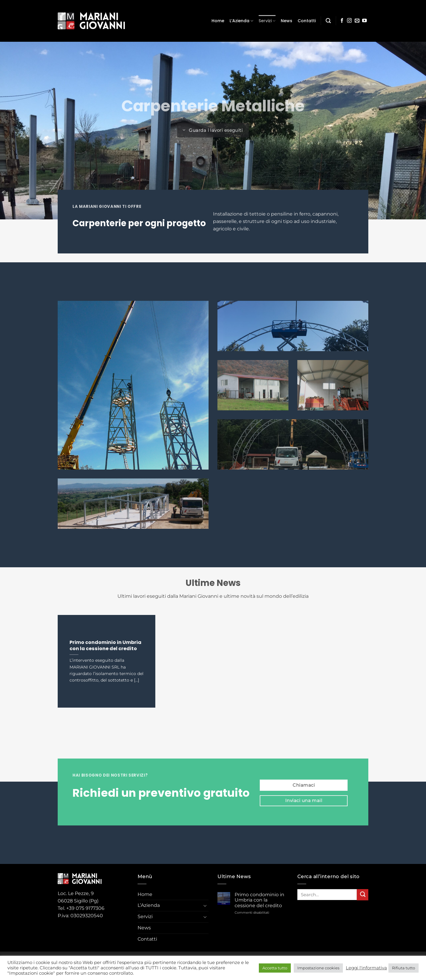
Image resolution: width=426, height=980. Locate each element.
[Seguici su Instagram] (349, 21)
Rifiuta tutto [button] (404, 968)
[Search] (328, 21)
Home (218, 21)
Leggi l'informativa (366, 968)
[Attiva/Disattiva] (205, 906)
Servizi (267, 21)
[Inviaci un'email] (357, 21)
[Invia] (363, 895)
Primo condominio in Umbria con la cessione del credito (105, 646)
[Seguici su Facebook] (342, 21)
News (287, 21)
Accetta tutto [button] (275, 968)
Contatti (307, 21)
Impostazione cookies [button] (318, 968)
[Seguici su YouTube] (364, 21)
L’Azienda (241, 21)
